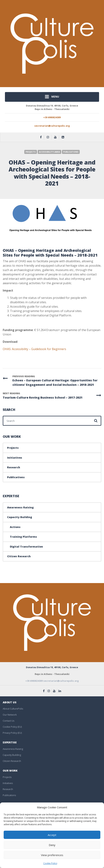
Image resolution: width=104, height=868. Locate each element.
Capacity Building (20, 517)
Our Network (10, 715)
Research (14, 467)
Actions (15, 527)
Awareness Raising (20, 507)
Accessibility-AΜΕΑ (49, 152)
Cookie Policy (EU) (12, 727)
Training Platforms (23, 537)
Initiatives (15, 458)
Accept (52, 835)
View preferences (52, 855)
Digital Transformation (26, 547)
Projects (31, 152)
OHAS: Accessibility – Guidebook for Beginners (34, 349)
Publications (71, 152)
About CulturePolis (13, 709)
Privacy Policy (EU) (12, 733)
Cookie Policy (50, 863)
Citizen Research (19, 556)
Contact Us (8, 721)
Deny (52, 845)
